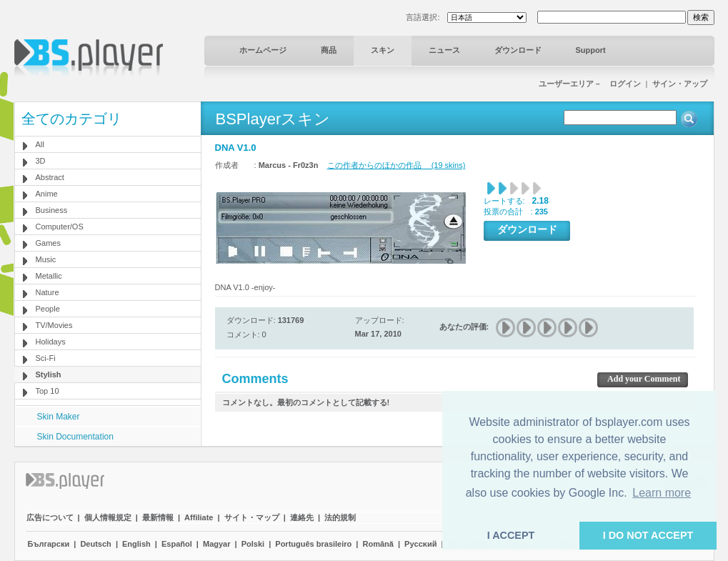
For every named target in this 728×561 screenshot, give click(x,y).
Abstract (50, 177)
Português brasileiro (313, 544)
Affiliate (199, 517)
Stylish (49, 374)
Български (49, 544)
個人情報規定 (108, 517)
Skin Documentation (75, 437)
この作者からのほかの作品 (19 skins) (397, 165)
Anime (47, 194)
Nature (48, 292)
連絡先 (302, 517)
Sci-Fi (46, 358)
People (48, 309)
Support (591, 50)
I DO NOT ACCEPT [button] (648, 535)
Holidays (51, 342)
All (40, 144)
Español (177, 544)
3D (41, 161)
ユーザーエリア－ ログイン (590, 84)
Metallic (49, 276)
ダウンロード (518, 50)
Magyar (217, 544)
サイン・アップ (680, 84)
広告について (50, 517)
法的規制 (340, 517)
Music (46, 259)
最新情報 (158, 517)
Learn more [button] (662, 493)
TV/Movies (54, 325)
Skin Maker (59, 417)
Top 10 (48, 391)
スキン (383, 50)
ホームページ (263, 50)
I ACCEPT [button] (511, 535)
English (136, 544)
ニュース (444, 50)
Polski (253, 544)
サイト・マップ (252, 517)
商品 (329, 50)
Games (48, 243)
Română (378, 544)
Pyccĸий (420, 544)
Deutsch (95, 544)
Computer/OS (60, 227)
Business (52, 210)
